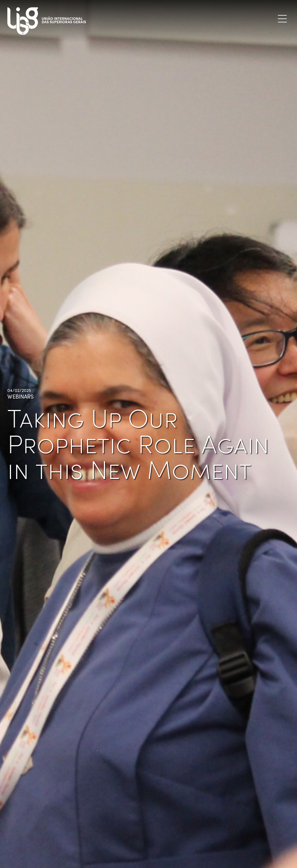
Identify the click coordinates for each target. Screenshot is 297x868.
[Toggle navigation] (282, 19)
